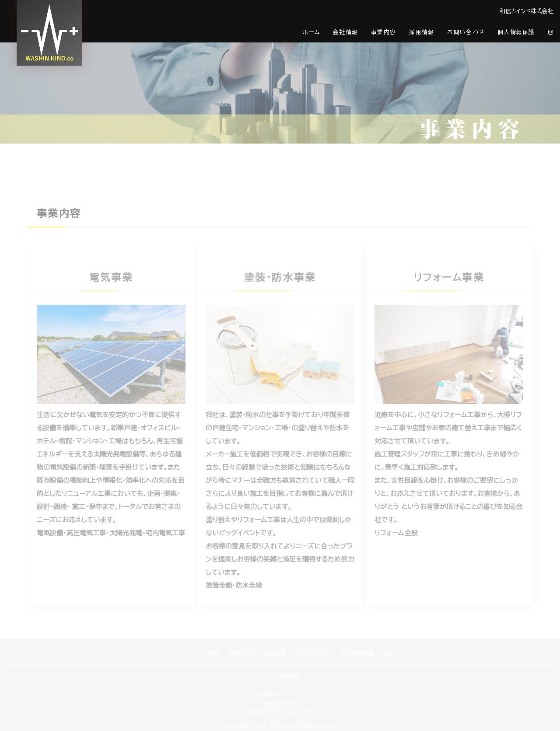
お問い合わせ (466, 32)
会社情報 (345, 32)
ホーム (311, 32)
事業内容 (383, 32)
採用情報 (422, 32)
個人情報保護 (516, 32)
